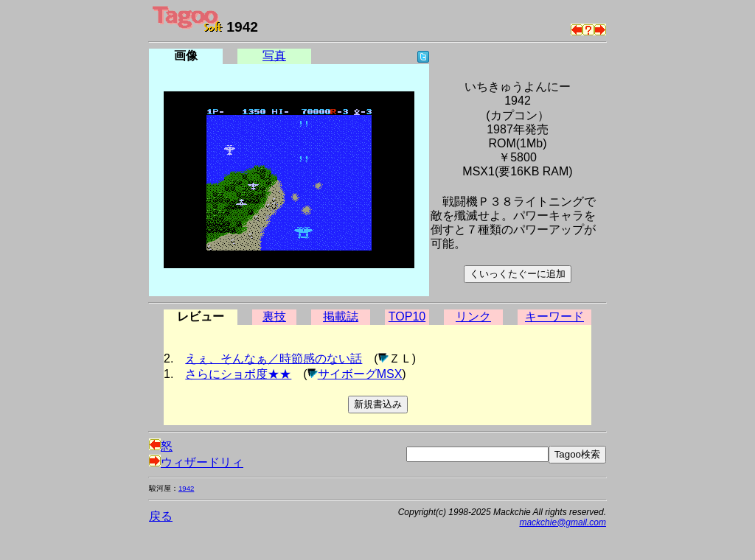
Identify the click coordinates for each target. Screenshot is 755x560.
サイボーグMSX (360, 374)
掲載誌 (341, 316)
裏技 (274, 316)
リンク (473, 316)
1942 (186, 488)
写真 (274, 56)
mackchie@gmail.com (563, 522)
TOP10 (407, 316)
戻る (161, 516)
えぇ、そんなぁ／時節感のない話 (274, 358)
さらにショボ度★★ (238, 374)
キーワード (554, 316)
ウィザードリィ (196, 462)
